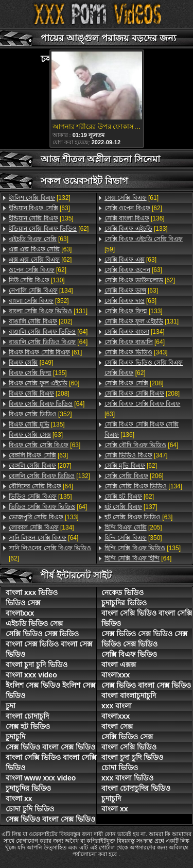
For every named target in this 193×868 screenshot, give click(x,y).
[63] (39, 208)
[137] (131, 507)
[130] (37, 280)
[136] (135, 218)
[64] (48, 332)
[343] (136, 352)
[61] (45, 352)
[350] (133, 538)
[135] (41, 218)
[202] (41, 321)
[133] (44, 517)
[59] (144, 244)
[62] (49, 229)
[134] (41, 291)
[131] (48, 311)
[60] (44, 383)
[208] (39, 394)
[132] (40, 198)
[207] (40, 466)
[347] (136, 455)
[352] (39, 301)
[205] (133, 527)
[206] (134, 476)
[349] (31, 363)
